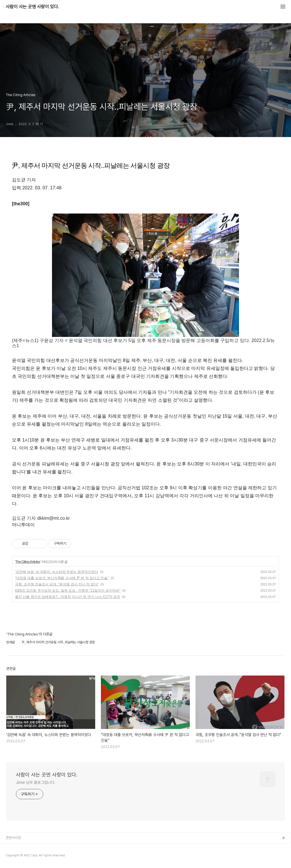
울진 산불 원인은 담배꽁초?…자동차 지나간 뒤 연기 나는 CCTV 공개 (67, 597)
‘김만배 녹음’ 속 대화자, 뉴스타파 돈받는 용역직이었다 (57, 572)
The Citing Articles (28, 562)
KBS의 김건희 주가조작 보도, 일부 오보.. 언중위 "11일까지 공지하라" (68, 591)
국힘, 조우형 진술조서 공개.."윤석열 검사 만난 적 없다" (57, 584)
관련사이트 (13, 838)
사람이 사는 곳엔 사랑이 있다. (32, 7)
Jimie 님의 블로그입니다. (36, 782)
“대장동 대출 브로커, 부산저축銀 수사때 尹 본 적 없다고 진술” (62, 578)
